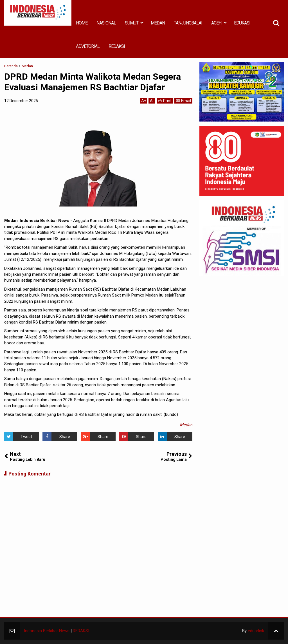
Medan (186, 425)
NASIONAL (106, 23)
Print (165, 101)
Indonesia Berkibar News (47, 631)
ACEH (216, 23)
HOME (82, 23)
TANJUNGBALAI (188, 23)
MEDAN (158, 23)
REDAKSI (117, 46)
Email (183, 101)
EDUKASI (242, 23)
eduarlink (256, 631)
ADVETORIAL (88, 46)
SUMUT (132, 23)
